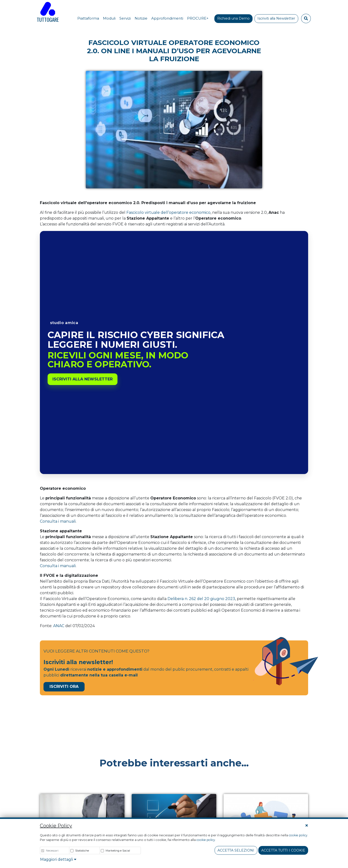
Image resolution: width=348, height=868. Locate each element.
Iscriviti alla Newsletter (276, 18)
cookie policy (298, 835)
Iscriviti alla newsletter (83, 379)
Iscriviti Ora (64, 686)
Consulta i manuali (58, 521)
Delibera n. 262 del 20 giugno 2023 (201, 599)
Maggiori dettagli (58, 859)
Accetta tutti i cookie (283, 850)
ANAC (59, 626)
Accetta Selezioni (236, 850)
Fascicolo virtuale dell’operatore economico (168, 212)
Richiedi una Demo (233, 18)
